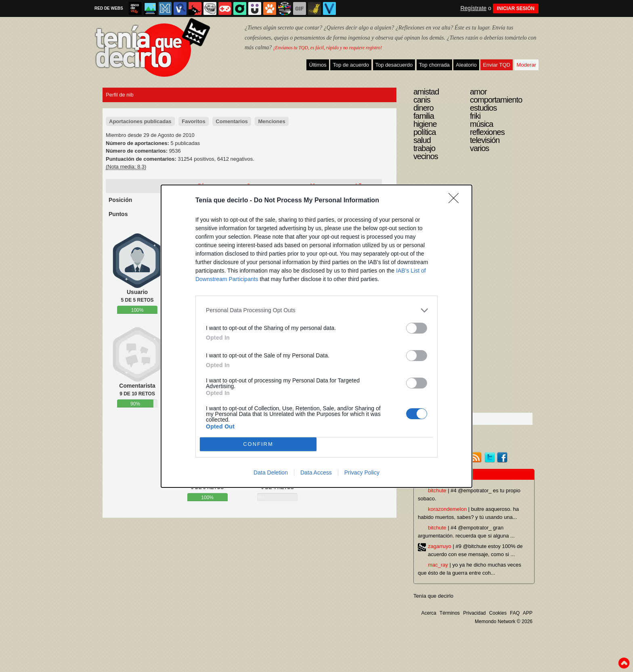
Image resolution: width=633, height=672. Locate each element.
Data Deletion (271, 472)
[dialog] (316, 336)
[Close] (456, 201)
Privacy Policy (362, 472)
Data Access (316, 472)
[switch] (417, 328)
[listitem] (316, 310)
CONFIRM (258, 444)
